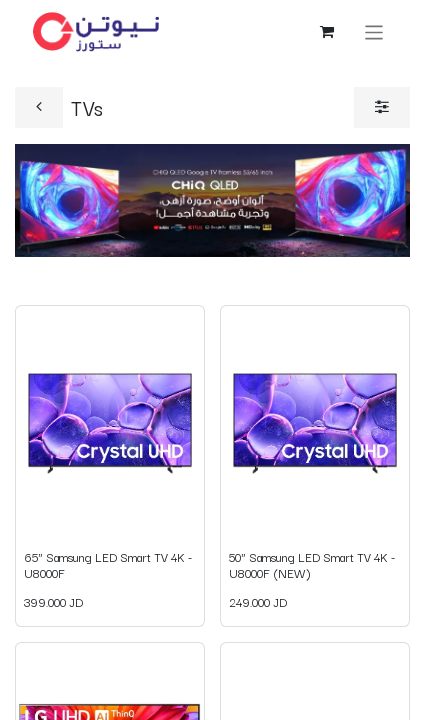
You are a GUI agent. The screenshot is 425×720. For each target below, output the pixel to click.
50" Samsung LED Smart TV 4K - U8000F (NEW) (312, 564)
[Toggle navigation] (374, 31)
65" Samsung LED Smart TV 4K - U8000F (108, 564)
